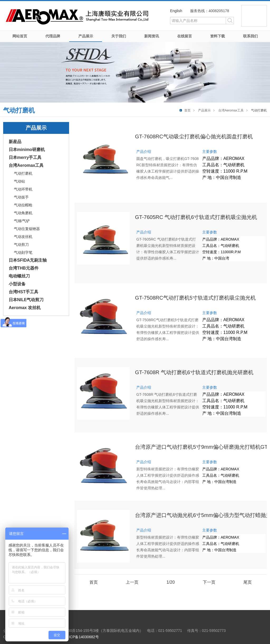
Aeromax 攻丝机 (25, 308)
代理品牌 (53, 36)
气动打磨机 (23, 173)
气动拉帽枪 (23, 205)
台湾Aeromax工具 (231, 110)
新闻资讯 (152, 36)
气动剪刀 (21, 245)
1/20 (170, 582)
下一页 (209, 582)
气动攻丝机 (23, 237)
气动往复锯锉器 (27, 229)
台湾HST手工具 (23, 292)
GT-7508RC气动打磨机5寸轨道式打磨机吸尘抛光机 (195, 298)
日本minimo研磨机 (27, 150)
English (176, 11)
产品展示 (86, 36)
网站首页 (20, 36)
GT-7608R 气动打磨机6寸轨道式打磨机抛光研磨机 (194, 372)
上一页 (132, 582)
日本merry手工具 (25, 157)
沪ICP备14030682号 (82, 637)
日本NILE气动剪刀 (26, 300)
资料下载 (218, 36)
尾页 (248, 582)
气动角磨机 (23, 213)
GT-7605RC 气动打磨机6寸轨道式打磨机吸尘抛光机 (196, 217)
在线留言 (185, 36)
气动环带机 (23, 189)
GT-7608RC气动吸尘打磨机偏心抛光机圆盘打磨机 (194, 136)
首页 (187, 110)
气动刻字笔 (23, 252)
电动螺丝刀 (19, 276)
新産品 (15, 142)
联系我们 (250, 36)
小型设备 (17, 284)
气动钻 (20, 181)
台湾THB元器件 (24, 268)
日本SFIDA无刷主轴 (28, 260)
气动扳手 (21, 197)
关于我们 (119, 36)
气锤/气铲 (22, 221)
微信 (254, 16)
